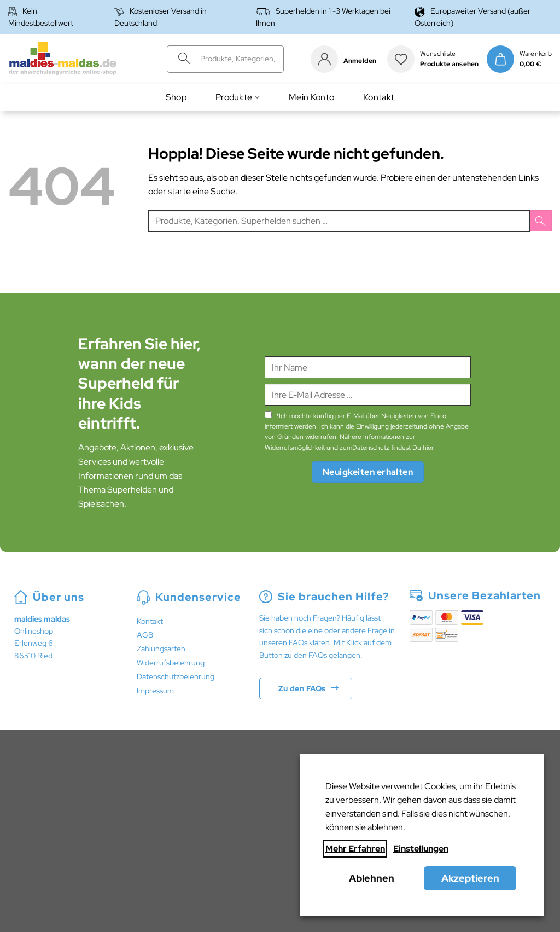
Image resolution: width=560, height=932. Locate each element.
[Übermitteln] (181, 59)
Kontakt (379, 97)
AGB (145, 635)
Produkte (238, 97)
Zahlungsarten (161, 649)
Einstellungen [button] (421, 849)
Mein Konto (311, 97)
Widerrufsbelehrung (171, 663)
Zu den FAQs (302, 688)
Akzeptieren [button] (470, 878)
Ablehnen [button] (372, 878)
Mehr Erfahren (355, 849)
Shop (176, 97)
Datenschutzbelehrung (176, 676)
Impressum (155, 691)
